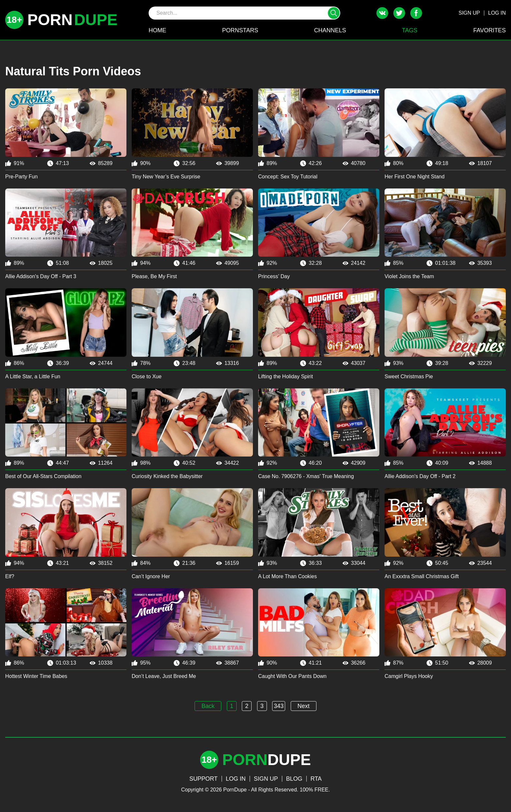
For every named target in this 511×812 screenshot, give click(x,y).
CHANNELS (330, 30)
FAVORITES (489, 30)
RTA (316, 779)
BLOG (294, 779)
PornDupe (235, 790)
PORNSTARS (240, 30)
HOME (157, 30)
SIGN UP (469, 13)
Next (304, 706)
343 (279, 706)
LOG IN (497, 13)
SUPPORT (204, 779)
